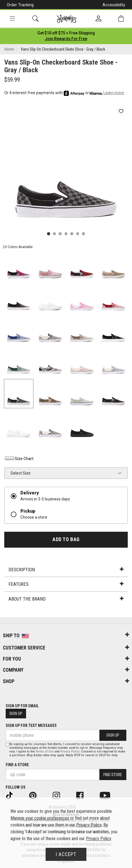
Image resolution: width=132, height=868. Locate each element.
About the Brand (66, 599)
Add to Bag (66, 539)
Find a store (17, 765)
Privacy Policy (70, 751)
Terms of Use (45, 751)
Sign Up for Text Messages (31, 725)
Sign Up (16, 714)
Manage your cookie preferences (40, 818)
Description (66, 570)
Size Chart (19, 459)
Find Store (113, 775)
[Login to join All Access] (66, 33)
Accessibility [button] (114, 5)
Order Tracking (20, 5)
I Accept (66, 854)
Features (66, 584)
